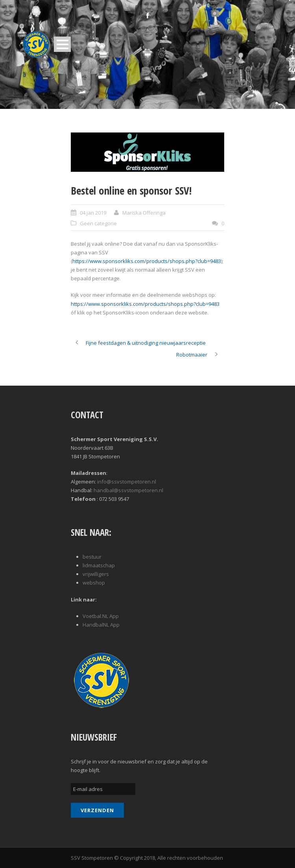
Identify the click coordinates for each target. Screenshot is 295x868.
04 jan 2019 (93, 213)
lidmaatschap (99, 565)
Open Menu (62, 44)
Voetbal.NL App (101, 616)
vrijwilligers (96, 574)
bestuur (92, 557)
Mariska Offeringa (144, 213)
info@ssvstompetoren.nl (127, 482)
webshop (94, 583)
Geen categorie (98, 223)
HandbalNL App (101, 625)
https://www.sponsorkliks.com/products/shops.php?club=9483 (147, 261)
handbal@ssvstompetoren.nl (128, 490)
